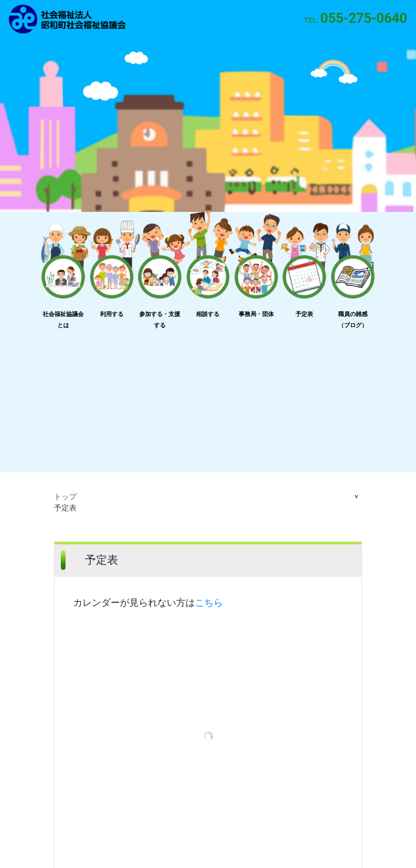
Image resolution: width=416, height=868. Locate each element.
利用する (112, 314)
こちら (209, 603)
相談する (208, 314)
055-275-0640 (364, 18)
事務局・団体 (256, 314)
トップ (65, 497)
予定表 (304, 314)
